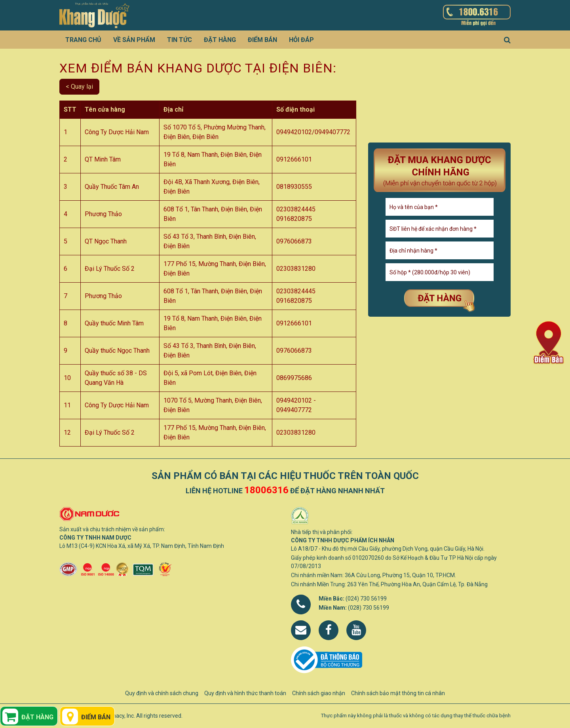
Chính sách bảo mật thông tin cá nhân (398, 693)
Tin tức (180, 40)
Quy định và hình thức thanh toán (245, 693)
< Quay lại (79, 86)
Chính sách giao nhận (319, 693)
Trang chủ (83, 40)
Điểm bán (262, 40)
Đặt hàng (220, 40)
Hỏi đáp (301, 40)
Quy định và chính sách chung (162, 693)
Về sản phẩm (134, 40)
